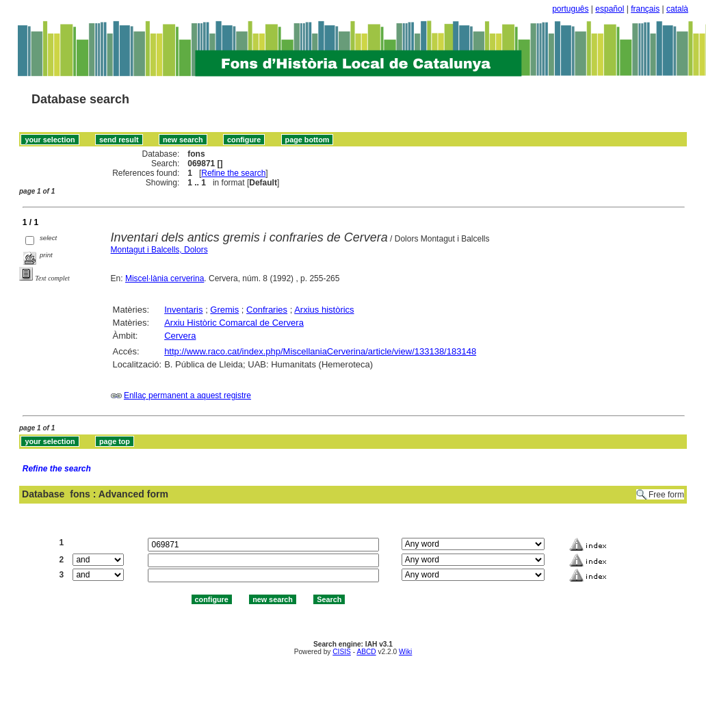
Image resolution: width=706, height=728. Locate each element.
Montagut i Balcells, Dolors (159, 250)
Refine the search (233, 173)
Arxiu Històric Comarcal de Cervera (234, 323)
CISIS (342, 652)
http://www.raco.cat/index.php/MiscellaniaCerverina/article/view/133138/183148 (320, 351)
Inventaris (183, 310)
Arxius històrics (324, 310)
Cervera (180, 336)
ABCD (366, 652)
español (610, 9)
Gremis (224, 310)
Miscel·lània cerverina (165, 278)
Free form (666, 495)
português (570, 9)
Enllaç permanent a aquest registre (187, 395)
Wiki (405, 652)
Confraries (267, 310)
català (677, 9)
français (645, 9)
